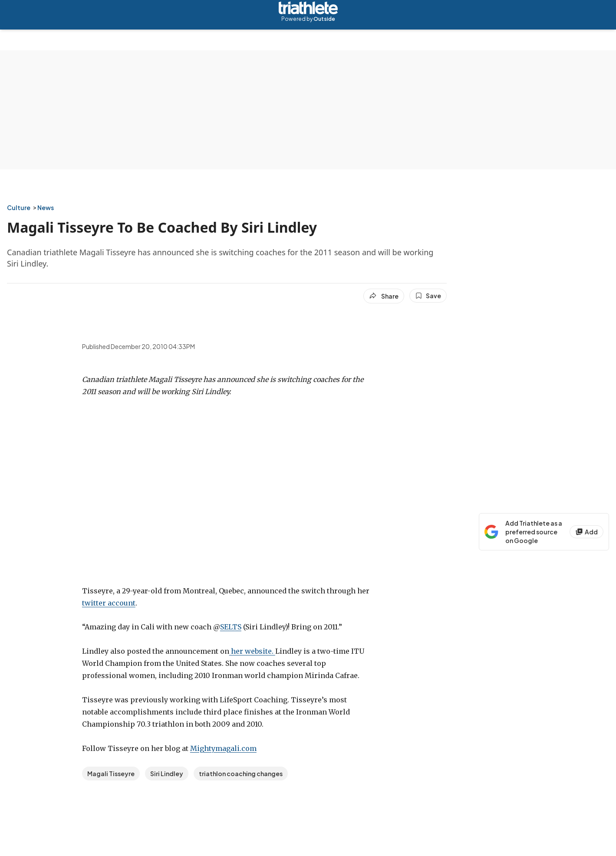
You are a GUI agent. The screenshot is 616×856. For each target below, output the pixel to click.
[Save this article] (428, 296)
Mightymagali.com (223, 748)
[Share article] (384, 296)
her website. (252, 651)
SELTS (231, 627)
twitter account (109, 603)
